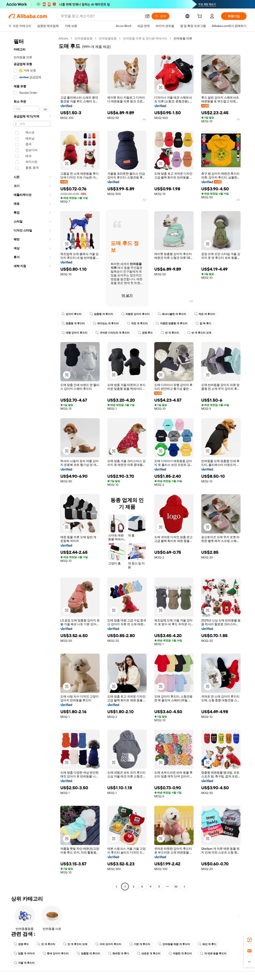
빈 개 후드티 (170, 333)
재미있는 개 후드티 (106, 323)
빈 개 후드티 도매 (199, 333)
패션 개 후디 (207, 944)
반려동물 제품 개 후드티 (174, 944)
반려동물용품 (84, 38)
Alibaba (63, 38)
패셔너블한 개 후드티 (172, 314)
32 (176, 887)
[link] (249, 940)
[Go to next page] (184, 887)
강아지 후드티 (72, 314)
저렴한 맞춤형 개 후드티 (172, 323)
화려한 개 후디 (119, 954)
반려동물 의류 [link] (183, 38)
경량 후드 (145, 333)
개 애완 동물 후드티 (213, 954)
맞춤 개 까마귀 (24, 954)
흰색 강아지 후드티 (56, 954)
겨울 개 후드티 (24, 963)
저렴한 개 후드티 (180, 954)
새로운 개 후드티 (149, 954)
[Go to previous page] (116, 887)
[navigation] (32, 463)
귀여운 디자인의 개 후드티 (113, 333)
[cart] (200, 17)
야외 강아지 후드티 (108, 944)
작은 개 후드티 (205, 314)
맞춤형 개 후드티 (101, 314)
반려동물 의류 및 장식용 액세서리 (145, 38)
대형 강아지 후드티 (74, 333)
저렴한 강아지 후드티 (135, 314)
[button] (249, 962)
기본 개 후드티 (140, 944)
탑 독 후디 (203, 323)
